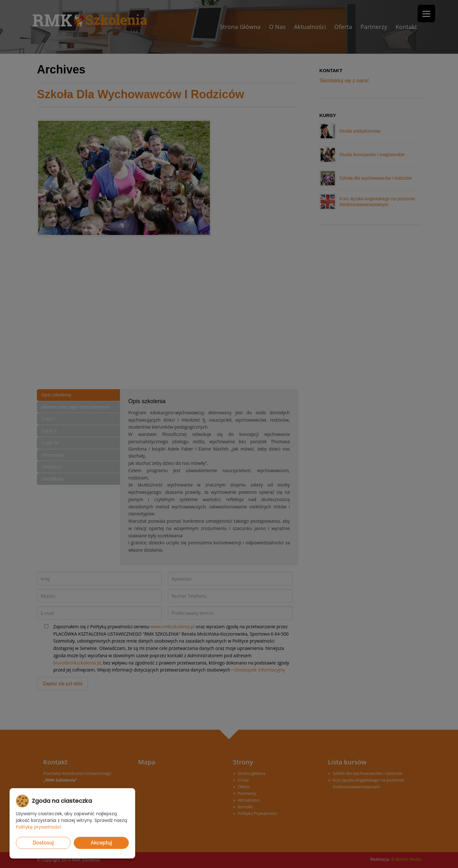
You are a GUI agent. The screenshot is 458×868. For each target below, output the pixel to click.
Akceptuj (101, 843)
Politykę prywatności (38, 827)
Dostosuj (43, 843)
